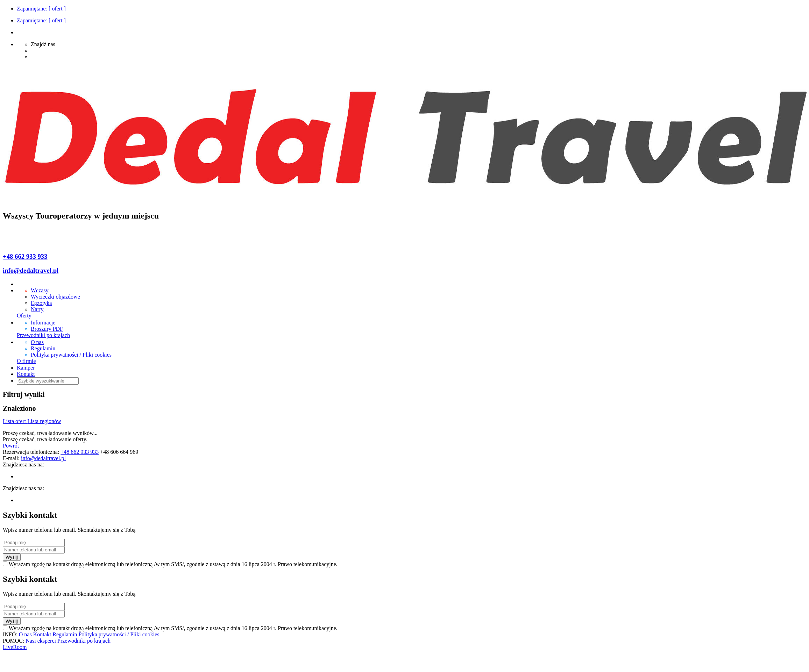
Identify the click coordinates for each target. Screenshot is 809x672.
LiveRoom (15, 647)
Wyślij (12, 557)
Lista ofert (15, 421)
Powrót (11, 446)
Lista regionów (44, 421)
